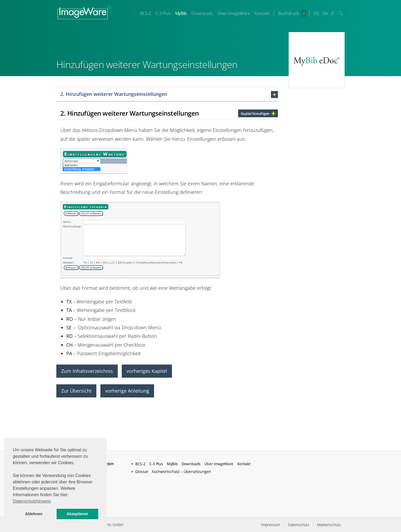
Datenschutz (299, 525)
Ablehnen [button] (34, 514)
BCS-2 (146, 13)
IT (333, 13)
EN (325, 13)
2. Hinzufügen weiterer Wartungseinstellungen (114, 94)
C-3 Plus (163, 13)
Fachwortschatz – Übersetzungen (182, 472)
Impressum (271, 525)
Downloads (202, 13)
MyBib (181, 13)
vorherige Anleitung (127, 391)
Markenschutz (329, 525)
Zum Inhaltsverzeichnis (87, 371)
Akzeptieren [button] (77, 514)
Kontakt (262, 13)
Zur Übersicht (76, 391)
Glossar (142, 472)
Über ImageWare (234, 13)
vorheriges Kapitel (147, 371)
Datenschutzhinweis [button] (32, 501)
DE (316, 13)
